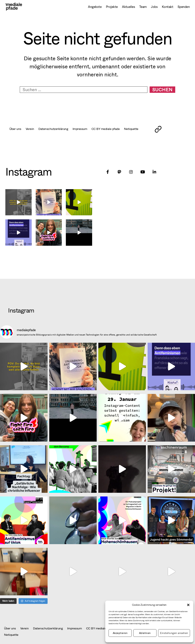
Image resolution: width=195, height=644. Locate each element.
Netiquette (141, 129)
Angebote (95, 7)
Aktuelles (128, 7)
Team (143, 7)
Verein (31, 129)
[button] (188, 605)
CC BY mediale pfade (113, 129)
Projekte (112, 7)
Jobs (154, 7)
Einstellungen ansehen (174, 633)
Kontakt (168, 7)
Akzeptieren (120, 633)
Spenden (184, 7)
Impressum (86, 129)
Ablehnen (145, 633)
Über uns (16, 129)
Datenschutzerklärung (57, 129)
